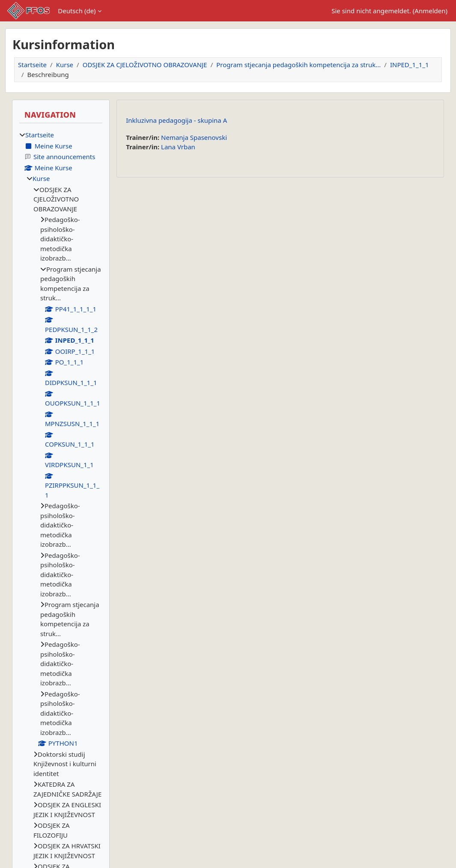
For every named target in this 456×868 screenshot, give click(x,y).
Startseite (32, 65)
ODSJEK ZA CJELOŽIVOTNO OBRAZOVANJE (145, 65)
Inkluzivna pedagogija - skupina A (176, 120)
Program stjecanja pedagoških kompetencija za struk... (298, 65)
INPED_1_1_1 (410, 65)
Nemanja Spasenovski (194, 137)
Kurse (65, 65)
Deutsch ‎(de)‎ (77, 11)
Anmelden (430, 11)
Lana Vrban (178, 147)
